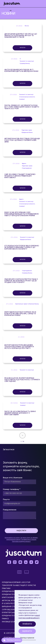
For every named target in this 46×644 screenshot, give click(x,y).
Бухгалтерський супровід (14, 613)
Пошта (6, 500)
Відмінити (27, 631)
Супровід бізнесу (10, 610)
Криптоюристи (9, 598)
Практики (6, 589)
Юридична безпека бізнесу (14, 591)
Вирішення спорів (10, 607)
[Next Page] (22, 435)
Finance (5, 619)
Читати (22, 48)
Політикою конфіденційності (21, 541)
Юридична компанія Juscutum (16, 582)
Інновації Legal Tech (11, 622)
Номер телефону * (12, 489)
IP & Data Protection (11, 604)
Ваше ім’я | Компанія (13, 478)
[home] (11, 4)
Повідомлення (10, 510)
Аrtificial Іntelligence (12, 601)
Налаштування (27, 638)
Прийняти (27, 624)
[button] (41, 4)
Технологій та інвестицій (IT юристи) (19, 585)
